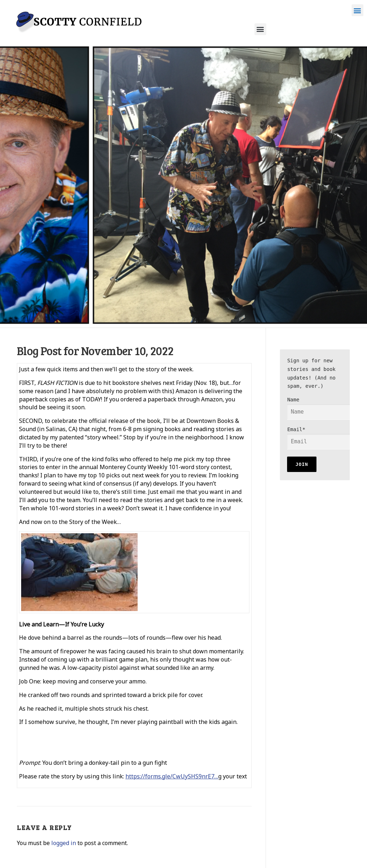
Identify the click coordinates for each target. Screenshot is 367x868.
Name (323, 408)
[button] (358, 10)
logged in (64, 843)
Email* (323, 438)
